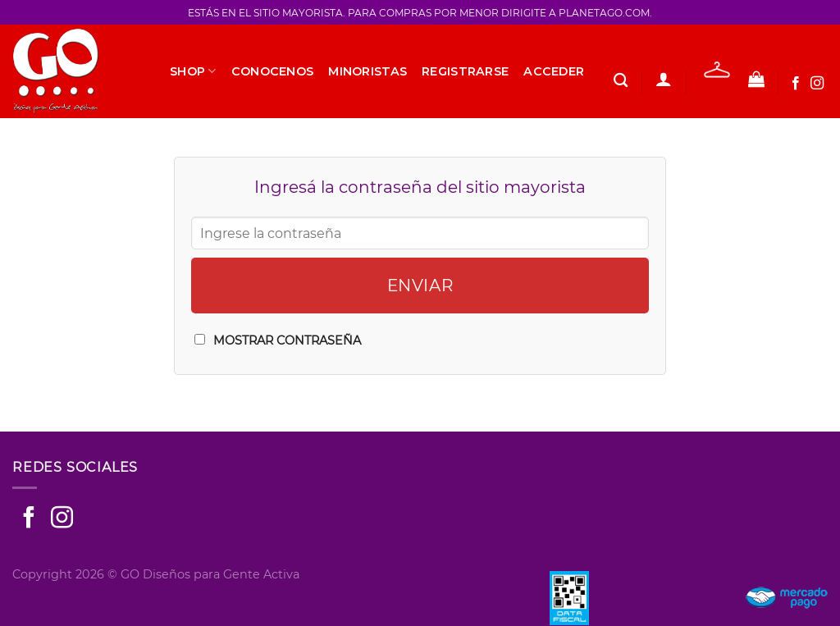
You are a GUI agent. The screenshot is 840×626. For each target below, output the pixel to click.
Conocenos (273, 71)
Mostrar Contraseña (287, 340)
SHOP (193, 71)
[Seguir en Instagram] (817, 84)
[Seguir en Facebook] (796, 84)
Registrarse (465, 71)
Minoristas (367, 71)
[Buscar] (621, 81)
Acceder (554, 71)
